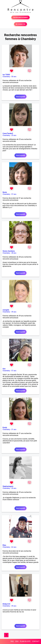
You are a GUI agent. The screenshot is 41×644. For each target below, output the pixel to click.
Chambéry (6, 77)
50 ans (14, 77)
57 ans (14, 194)
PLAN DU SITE (25, 641)
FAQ (12, 641)
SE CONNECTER (20, 24)
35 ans (14, 488)
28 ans (14, 253)
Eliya (4, 545)
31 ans (14, 429)
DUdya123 (6, 604)
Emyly (5, 427)
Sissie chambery (9, 251)
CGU (17, 641)
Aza (4, 369)
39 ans (14, 312)
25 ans (14, 135)
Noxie (5, 192)
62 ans (14, 547)
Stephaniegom (8, 486)
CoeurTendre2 (8, 133)
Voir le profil (20, 97)
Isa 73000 (6, 75)
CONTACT (36, 641)
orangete (6, 310)
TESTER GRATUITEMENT (20, 17)
